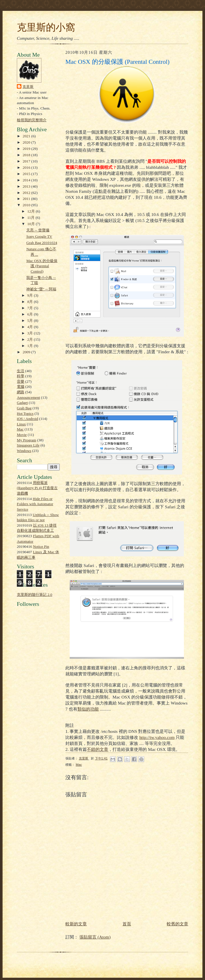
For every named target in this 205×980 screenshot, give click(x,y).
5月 (31, 321)
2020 (27, 142)
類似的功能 (88, 709)
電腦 (21, 387)
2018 (27, 155)
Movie (22, 435)
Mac (20, 429)
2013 (27, 186)
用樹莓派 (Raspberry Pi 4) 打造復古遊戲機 (37, 488)
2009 (27, 352)
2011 (27, 199)
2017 (27, 161)
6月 (31, 314)
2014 (27, 180)
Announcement (28, 397)
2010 (27, 205)
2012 (27, 193)
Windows (24, 451)
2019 (27, 149)
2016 (27, 167)
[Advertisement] (34, 741)
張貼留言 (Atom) (95, 937)
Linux (21, 424)
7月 (31, 308)
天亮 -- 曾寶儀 (38, 230)
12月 (32, 211)
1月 (31, 346)
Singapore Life (28, 445)
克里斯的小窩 (46, 27)
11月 (32, 218)
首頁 (127, 924)
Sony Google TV (39, 236)
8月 (31, 302)
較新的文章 (76, 924)
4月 (31, 327)
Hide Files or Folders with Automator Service (35, 504)
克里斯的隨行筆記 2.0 (35, 595)
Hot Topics (25, 413)
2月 (31, 339)
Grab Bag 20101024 (42, 243)
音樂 (21, 381)
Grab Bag (24, 408)
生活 (21, 371)
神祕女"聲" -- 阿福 (41, 289)
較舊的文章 (177, 924)
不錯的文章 (98, 749)
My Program (27, 440)
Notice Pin (41, 546)
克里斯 (28, 87)
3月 (31, 333)
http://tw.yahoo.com (157, 737)
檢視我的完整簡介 (32, 120)
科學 (21, 376)
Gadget (22, 403)
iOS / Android (28, 419)
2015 (27, 174)
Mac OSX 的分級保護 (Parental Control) (42, 266)
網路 (21, 392)
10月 (32, 224)
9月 (31, 295)
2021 (27, 136)
